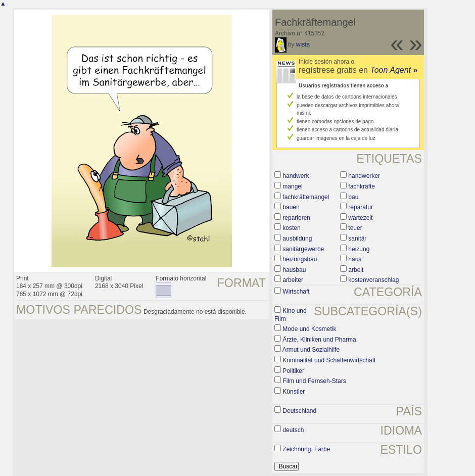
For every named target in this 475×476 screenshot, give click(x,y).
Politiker (293, 371)
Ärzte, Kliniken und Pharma (319, 340)
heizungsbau (300, 259)
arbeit (356, 270)
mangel (292, 186)
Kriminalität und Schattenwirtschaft (329, 360)
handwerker (364, 176)
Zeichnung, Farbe (306, 449)
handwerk (296, 176)
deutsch (293, 430)
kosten (291, 228)
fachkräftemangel (306, 197)
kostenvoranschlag (373, 280)
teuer (355, 228)
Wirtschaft (296, 292)
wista (303, 44)
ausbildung (297, 239)
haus (355, 259)
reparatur (361, 207)
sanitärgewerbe (303, 249)
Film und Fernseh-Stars (314, 381)
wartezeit (360, 218)
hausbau (294, 270)
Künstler (294, 392)
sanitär (357, 239)
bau (353, 197)
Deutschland (299, 411)
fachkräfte (362, 186)
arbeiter (293, 280)
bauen (291, 207)
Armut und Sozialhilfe (311, 350)
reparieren (296, 218)
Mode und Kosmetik (309, 329)
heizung (359, 249)
